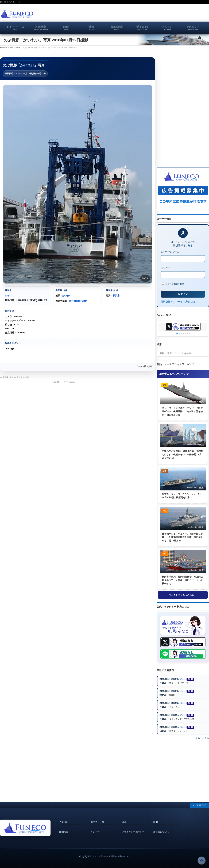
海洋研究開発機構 (78, 301)
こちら (189, 245)
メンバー (95, 829)
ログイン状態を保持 (173, 284)
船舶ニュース (97, 821)
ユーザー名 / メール (170, 252)
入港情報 (64, 821)
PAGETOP (201, 805)
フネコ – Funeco (100, 857)
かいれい (27, 65)
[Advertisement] (168, 15)
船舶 (156, 821)
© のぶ (145, 278)
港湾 (124, 821)
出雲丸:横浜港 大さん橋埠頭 (14, 377)
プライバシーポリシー (133, 829)
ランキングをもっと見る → (183, 595)
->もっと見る (202, 743)
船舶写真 (64, 829)
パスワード (166, 268)
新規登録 (165, 302)
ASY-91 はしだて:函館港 (65, 382)
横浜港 (116, 296)
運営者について (161, 829)
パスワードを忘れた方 (183, 302)
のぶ (7, 295)
